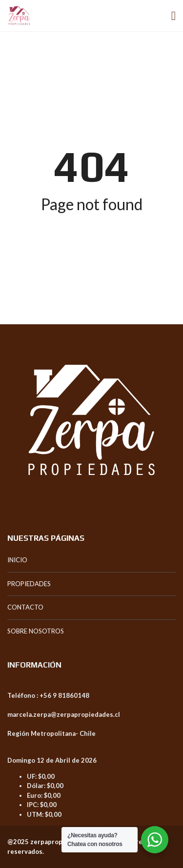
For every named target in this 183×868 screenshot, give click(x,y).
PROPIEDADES (29, 584)
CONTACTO (25, 607)
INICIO (17, 560)
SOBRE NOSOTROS (36, 631)
